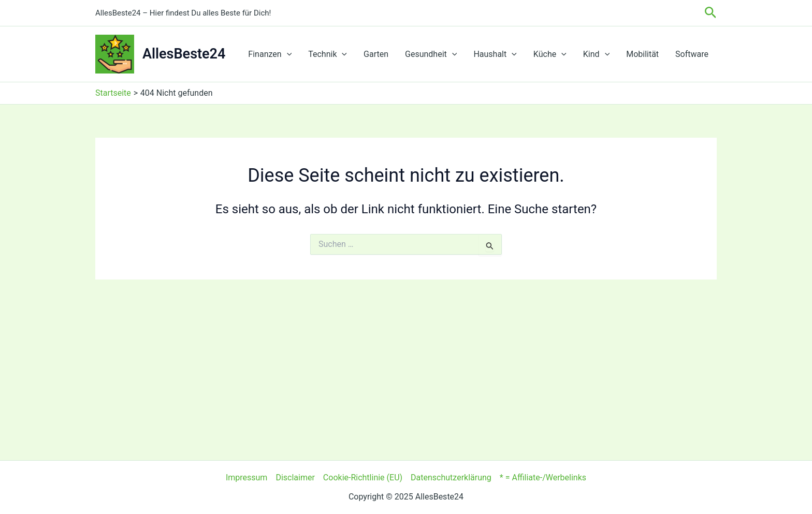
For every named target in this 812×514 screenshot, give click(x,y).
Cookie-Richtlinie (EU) (363, 478)
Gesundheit (431, 54)
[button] (711, 13)
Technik (328, 54)
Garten (376, 54)
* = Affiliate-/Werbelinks (543, 478)
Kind (596, 54)
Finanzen (270, 54)
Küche (550, 54)
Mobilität (642, 54)
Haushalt (495, 54)
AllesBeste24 (184, 54)
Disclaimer (295, 478)
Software (692, 54)
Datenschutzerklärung (451, 478)
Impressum (247, 478)
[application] (287, 54)
